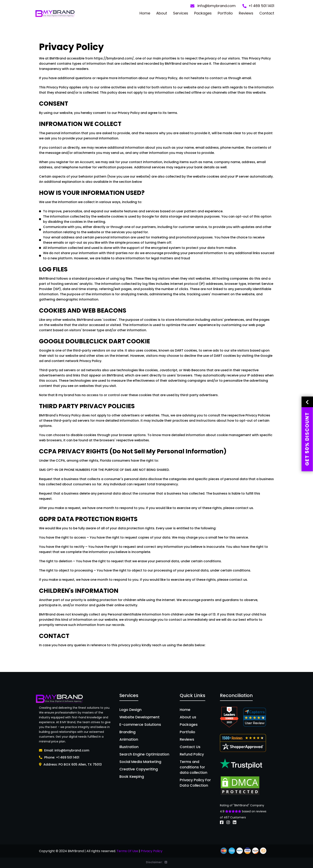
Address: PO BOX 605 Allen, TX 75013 (70, 764)
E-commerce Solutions (140, 724)
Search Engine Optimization (144, 754)
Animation (129, 739)
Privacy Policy (152, 851)
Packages (203, 13)
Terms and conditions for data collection (193, 767)
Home (145, 13)
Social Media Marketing (140, 762)
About (162, 13)
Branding (127, 732)
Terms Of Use (127, 851)
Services (181, 13)
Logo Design (130, 710)
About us (188, 717)
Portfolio (225, 13)
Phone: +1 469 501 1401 (59, 757)
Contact (267, 13)
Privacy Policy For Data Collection (195, 783)
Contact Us (190, 747)
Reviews (246, 13)
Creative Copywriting (139, 769)
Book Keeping (132, 776)
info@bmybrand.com (213, 6)
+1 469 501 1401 (258, 6)
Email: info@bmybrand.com (64, 750)
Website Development (140, 717)
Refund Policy (192, 754)
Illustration (129, 747)
